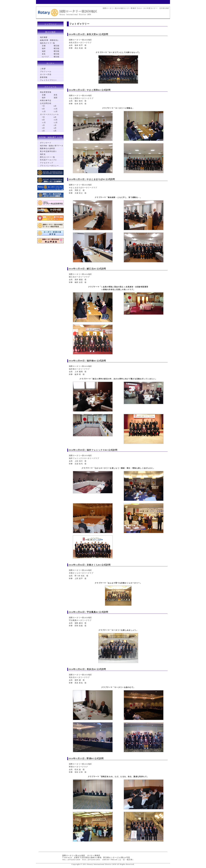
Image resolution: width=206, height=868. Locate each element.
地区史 (43, 154)
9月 (43, 109)
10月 (56, 109)
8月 (55, 106)
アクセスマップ (47, 163)
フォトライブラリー (48, 80)
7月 (43, 106)
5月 (43, 131)
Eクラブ (45, 57)
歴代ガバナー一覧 (47, 157)
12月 (56, 111)
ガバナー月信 (46, 74)
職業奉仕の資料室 (47, 148)
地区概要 (44, 37)
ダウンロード (46, 143)
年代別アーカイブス (48, 160)
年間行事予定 (46, 100)
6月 (55, 131)
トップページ (50, 24)
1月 (43, 125)
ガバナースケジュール (49, 114)
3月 (43, 128)
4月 (55, 128)
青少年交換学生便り (48, 151)
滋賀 (44, 51)
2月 (55, 125)
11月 (44, 111)
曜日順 (57, 46)
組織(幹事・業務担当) (49, 40)
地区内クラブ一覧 (47, 43)
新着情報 (44, 77)
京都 (44, 46)
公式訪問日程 (46, 103)
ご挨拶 (43, 69)
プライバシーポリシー (49, 166)
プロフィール (46, 72)
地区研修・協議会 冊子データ (52, 146)
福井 (44, 48)
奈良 (44, 54)
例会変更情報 (46, 92)
